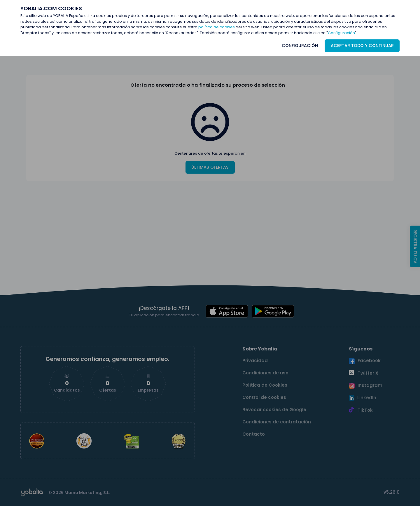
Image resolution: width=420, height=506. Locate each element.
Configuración (341, 33)
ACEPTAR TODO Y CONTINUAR (362, 46)
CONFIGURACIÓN (300, 46)
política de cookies (217, 27)
